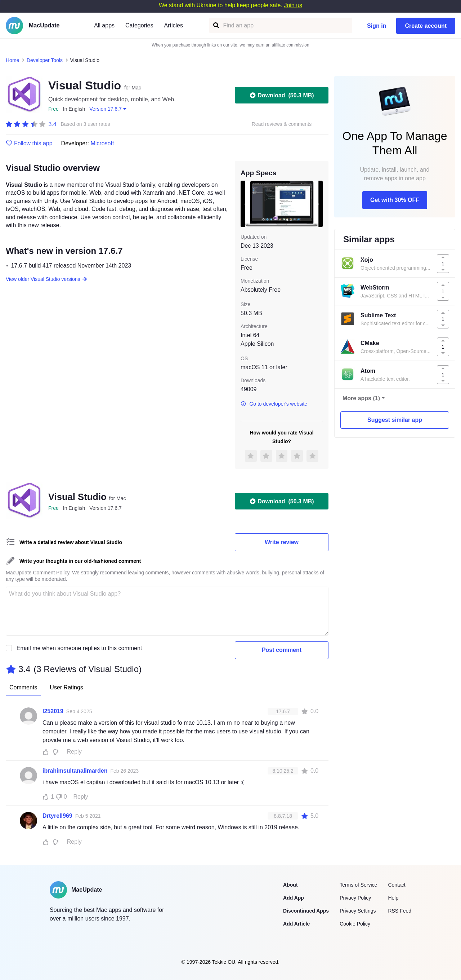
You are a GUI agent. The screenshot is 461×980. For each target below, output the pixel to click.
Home (12, 60)
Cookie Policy (355, 924)
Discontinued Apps (306, 911)
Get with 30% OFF (395, 200)
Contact (397, 885)
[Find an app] (216, 25)
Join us (293, 5)
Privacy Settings (358, 911)
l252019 (53, 711)
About (290, 885)
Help (393, 898)
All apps (104, 25)
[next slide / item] (318, 204)
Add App (294, 898)
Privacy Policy (355, 898)
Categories (139, 25)
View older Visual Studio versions (47, 279)
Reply (74, 752)
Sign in (377, 26)
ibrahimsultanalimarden (75, 771)
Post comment (282, 650)
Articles (173, 25)
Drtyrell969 (57, 816)
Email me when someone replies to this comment (79, 648)
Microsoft (102, 143)
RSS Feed (400, 911)
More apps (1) (361, 398)
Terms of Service (358, 885)
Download (281, 95)
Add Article (296, 924)
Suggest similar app (395, 420)
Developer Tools (45, 60)
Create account (426, 26)
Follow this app (29, 144)
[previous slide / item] (246, 204)
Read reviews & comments (282, 124)
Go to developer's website (274, 404)
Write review (282, 542)
